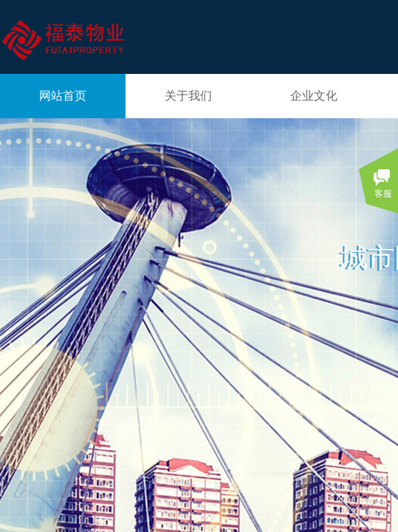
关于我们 (188, 96)
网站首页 (63, 96)
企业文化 (314, 96)
